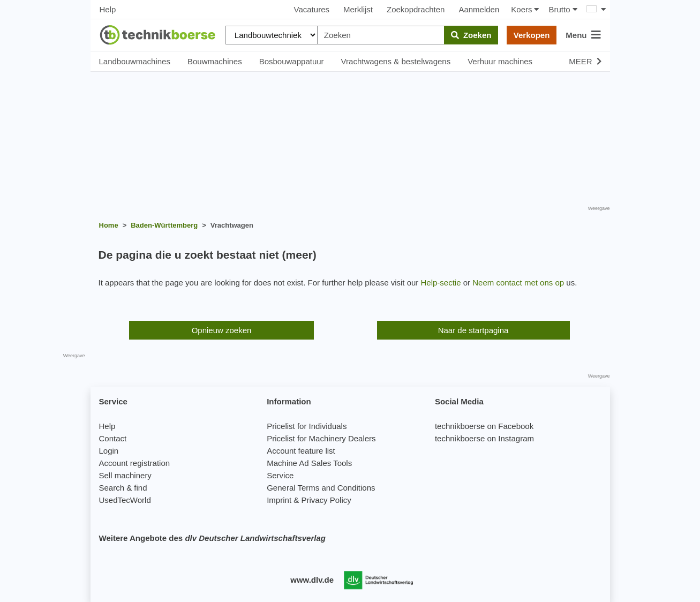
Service (280, 475)
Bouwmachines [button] (215, 61)
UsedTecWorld (125, 500)
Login (109, 451)
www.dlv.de (312, 580)
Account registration (135, 463)
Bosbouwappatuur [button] (292, 61)
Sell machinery (125, 475)
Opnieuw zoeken (222, 330)
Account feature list (301, 451)
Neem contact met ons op (518, 283)
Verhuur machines (500, 61)
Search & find (123, 488)
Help (108, 9)
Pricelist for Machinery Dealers (321, 438)
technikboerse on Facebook (484, 426)
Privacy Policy (326, 500)
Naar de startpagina (473, 330)
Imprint (279, 500)
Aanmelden (479, 9)
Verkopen (532, 35)
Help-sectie (441, 283)
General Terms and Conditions (321, 488)
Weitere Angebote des (212, 538)
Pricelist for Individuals (307, 426)
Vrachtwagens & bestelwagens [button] (396, 61)
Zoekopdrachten (416, 9)
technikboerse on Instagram (484, 438)
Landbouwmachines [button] (135, 61)
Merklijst (358, 9)
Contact (113, 438)
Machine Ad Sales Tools (309, 463)
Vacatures (312, 9)
